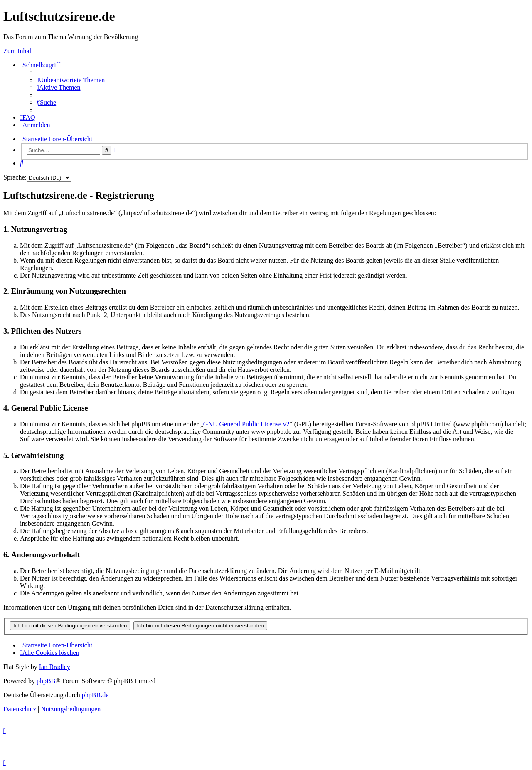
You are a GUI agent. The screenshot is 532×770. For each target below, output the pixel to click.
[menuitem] (71, 80)
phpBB (46, 681)
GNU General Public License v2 (246, 424)
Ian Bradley (55, 667)
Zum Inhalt (18, 51)
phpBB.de (95, 695)
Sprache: (15, 177)
